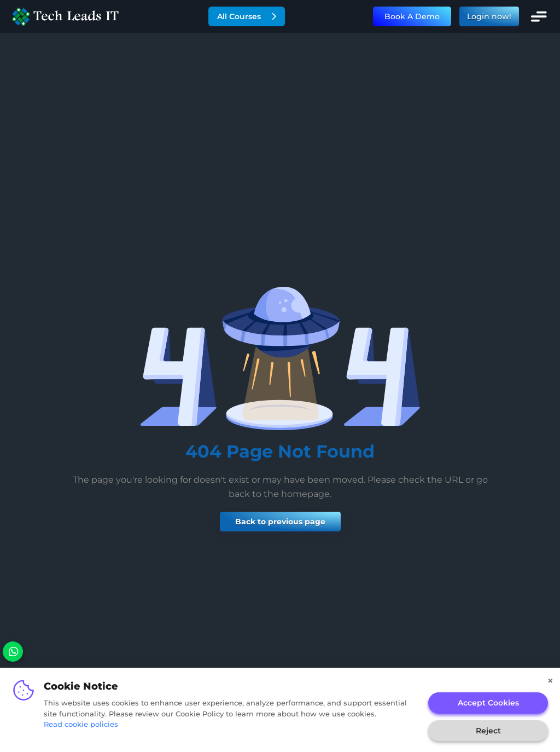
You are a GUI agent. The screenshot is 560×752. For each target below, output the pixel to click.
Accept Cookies (488, 703)
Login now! (489, 16)
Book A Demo (412, 16)
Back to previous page (280, 522)
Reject (488, 731)
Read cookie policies (81, 724)
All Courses (247, 16)
